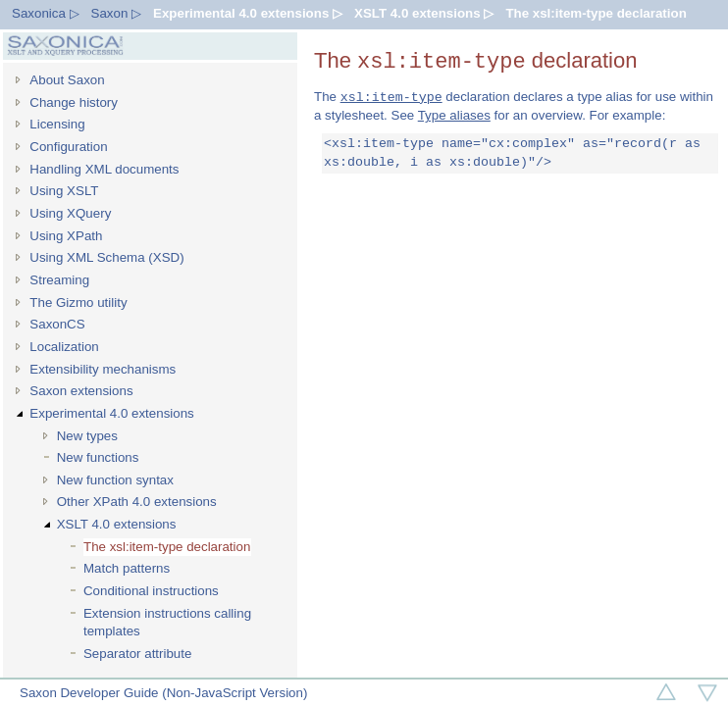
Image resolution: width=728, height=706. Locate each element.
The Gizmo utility (78, 303)
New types (87, 436)
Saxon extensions (81, 391)
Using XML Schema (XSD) (106, 257)
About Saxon (67, 80)
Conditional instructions (151, 591)
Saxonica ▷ (46, 13)
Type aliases (454, 115)
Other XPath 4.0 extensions (137, 502)
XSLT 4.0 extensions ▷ (424, 13)
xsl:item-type (391, 97)
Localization (64, 347)
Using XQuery (70, 213)
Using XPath (66, 236)
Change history (74, 102)
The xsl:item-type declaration (596, 13)
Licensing (57, 124)
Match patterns (127, 568)
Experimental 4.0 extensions (111, 413)
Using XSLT (64, 191)
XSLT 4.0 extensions (117, 524)
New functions (98, 457)
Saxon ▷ (117, 13)
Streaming (59, 280)
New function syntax (115, 480)
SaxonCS (57, 324)
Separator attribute (137, 654)
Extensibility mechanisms (103, 369)
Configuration (68, 147)
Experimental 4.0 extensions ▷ (248, 13)
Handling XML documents (104, 169)
